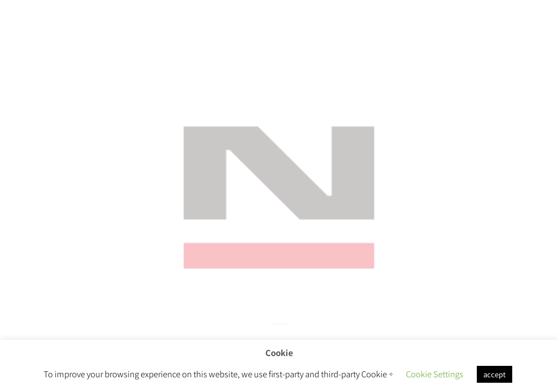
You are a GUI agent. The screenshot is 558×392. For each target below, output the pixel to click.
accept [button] (495, 374)
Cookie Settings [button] (435, 374)
